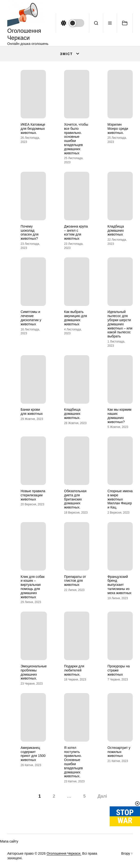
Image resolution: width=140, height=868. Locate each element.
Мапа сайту (9, 841)
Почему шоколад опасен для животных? (29, 232)
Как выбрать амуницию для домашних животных (75, 318)
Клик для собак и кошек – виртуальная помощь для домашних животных (33, 587)
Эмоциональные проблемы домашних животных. (34, 672)
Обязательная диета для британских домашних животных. (75, 499)
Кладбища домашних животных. (72, 414)
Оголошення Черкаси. (64, 853)
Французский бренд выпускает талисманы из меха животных (119, 585)
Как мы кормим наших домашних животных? (119, 416)
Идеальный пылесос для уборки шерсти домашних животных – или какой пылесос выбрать (120, 324)
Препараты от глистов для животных (75, 581)
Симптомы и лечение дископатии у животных (31, 318)
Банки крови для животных (32, 412)
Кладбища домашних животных (116, 230)
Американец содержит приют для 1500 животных (33, 754)
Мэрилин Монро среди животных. (118, 129)
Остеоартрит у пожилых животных (119, 752)
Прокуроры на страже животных (119, 670)
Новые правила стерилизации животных (33, 495)
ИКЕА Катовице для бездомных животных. (33, 129)
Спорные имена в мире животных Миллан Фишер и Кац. (120, 499)
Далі (102, 796)
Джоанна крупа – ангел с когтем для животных (76, 232)
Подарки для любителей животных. (74, 670)
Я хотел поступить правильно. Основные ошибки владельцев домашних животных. (73, 762)
